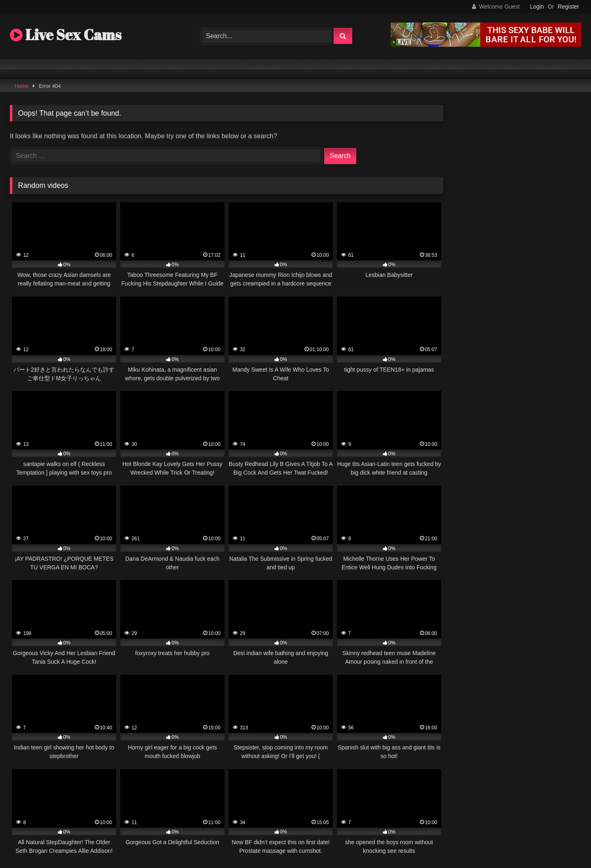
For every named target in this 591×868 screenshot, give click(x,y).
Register (568, 7)
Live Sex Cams (66, 34)
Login (537, 7)
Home (22, 86)
